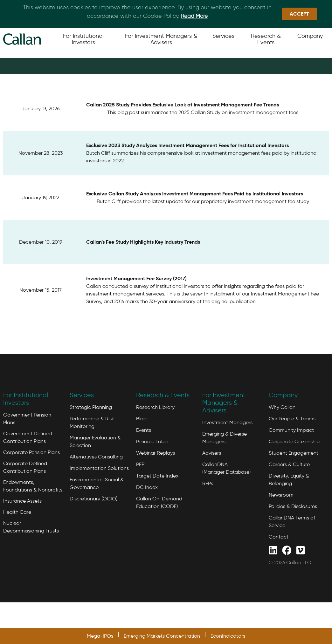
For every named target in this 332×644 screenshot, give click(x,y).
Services (82, 423)
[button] (299, 14)
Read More (194, 16)
